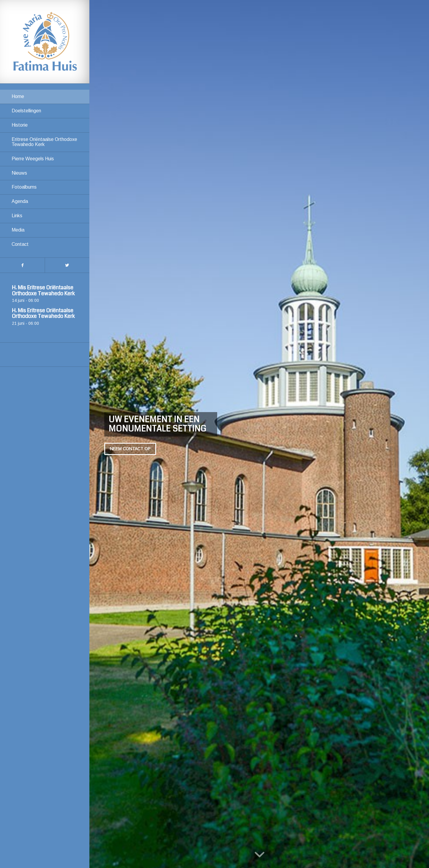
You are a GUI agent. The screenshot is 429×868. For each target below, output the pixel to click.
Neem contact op (130, 449)
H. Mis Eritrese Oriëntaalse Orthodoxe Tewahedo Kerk (43, 291)
